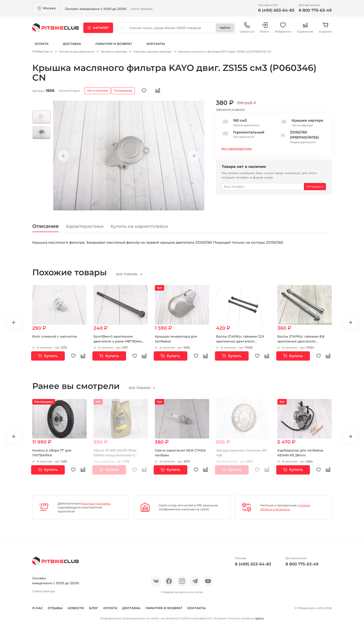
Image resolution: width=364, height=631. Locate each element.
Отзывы (55, 608)
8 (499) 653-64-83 (276, 10)
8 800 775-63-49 (315, 10)
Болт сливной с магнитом (55, 336)
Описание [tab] (45, 226)
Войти (265, 28)
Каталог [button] (98, 28)
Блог (94, 608)
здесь (260, 618)
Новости (76, 608)
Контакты (156, 44)
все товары (127, 274)
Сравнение (305, 28)
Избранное (283, 28)
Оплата (42, 44)
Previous (64, 156)
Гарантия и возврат (114, 44)
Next (194, 156)
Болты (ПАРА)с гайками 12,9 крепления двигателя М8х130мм (240, 341)
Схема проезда (141, 9)
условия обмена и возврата (285, 507)
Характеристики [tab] (85, 226)
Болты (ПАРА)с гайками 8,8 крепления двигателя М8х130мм (301, 341)
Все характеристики (237, 149)
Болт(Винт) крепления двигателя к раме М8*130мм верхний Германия (118, 341)
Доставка (72, 44)
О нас (37, 608)
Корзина (325, 28)
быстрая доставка (96, 503)
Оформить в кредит (230, 109)
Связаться (247, 28)
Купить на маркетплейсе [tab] (139, 226)
